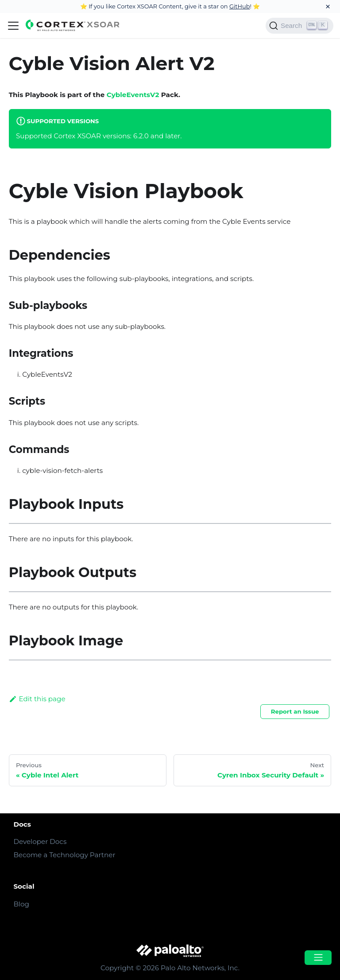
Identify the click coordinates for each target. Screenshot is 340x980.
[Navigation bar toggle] (13, 26)
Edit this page (37, 699)
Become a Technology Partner (64, 855)
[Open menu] (318, 958)
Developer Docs (40, 841)
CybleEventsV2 (133, 95)
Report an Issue (295, 711)
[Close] (328, 6)
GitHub (240, 6)
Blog (21, 904)
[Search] (299, 26)
